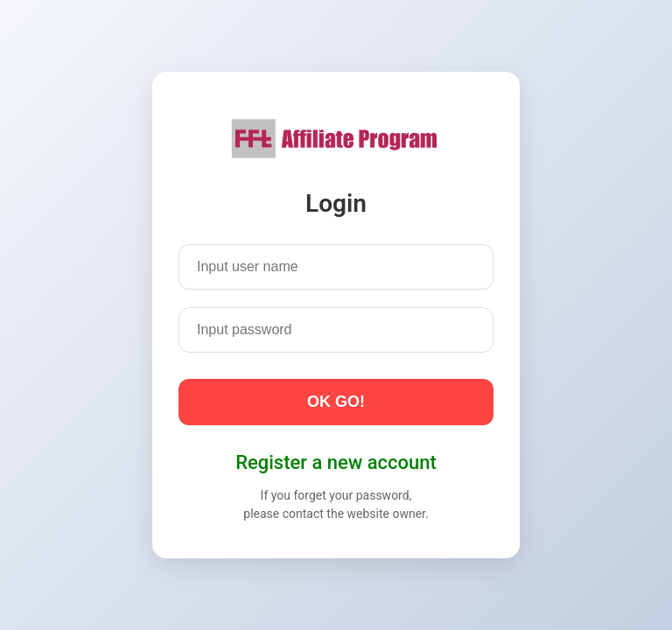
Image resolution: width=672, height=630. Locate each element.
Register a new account (336, 462)
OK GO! (336, 402)
